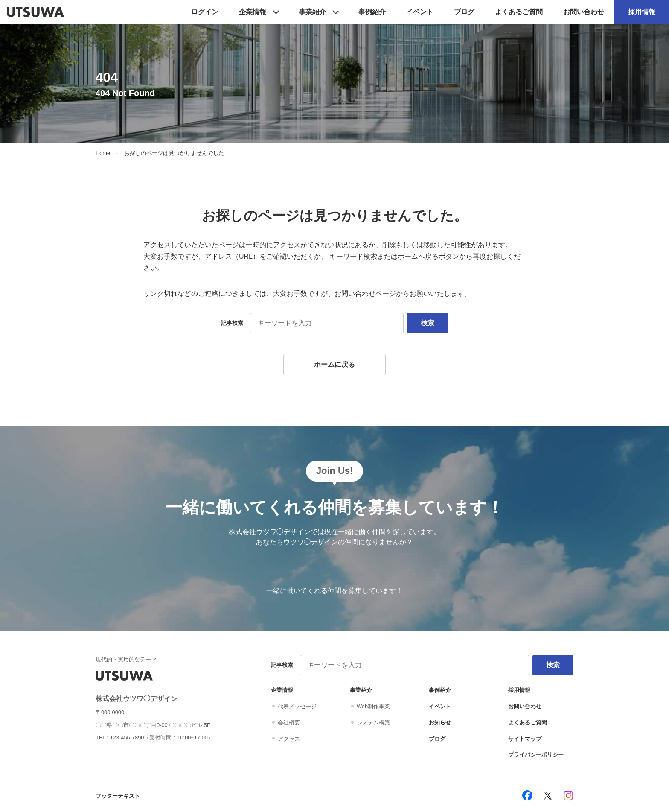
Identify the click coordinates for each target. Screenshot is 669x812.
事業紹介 (312, 12)
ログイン (205, 12)
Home (103, 153)
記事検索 (232, 323)
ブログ (464, 12)
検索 (428, 323)
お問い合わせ (584, 12)
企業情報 (253, 12)
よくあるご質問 (519, 12)
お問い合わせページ (365, 294)
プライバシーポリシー (536, 755)
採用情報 (642, 12)
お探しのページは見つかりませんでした (174, 153)
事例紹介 (372, 12)
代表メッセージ (297, 706)
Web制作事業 (373, 706)
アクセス (289, 739)
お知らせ (440, 723)
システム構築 (373, 723)
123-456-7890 (127, 738)
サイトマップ (525, 739)
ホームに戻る (334, 364)
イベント (420, 12)
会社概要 (289, 723)
